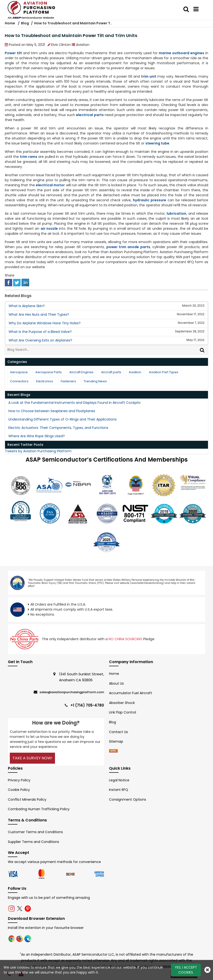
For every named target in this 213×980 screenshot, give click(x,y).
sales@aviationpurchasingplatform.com (72, 692)
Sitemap (116, 741)
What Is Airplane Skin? (27, 306)
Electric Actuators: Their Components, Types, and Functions (58, 428)
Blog (25, 23)
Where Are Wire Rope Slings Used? (37, 436)
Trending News (95, 381)
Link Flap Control (123, 712)
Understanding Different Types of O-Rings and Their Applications (63, 419)
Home (10, 23)
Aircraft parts (111, 372)
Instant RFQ (119, 790)
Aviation (135, 372)
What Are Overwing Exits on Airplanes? (40, 340)
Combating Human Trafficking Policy (39, 809)
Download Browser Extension (36, 919)
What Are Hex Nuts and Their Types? (39, 314)
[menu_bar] (196, 9)
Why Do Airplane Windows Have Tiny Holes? (45, 323)
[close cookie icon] (208, 970)
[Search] (203, 350)
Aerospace (19, 372)
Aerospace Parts (49, 372)
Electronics (45, 381)
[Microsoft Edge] (28, 938)
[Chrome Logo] (12, 938)
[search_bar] (186, 9)
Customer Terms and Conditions (35, 832)
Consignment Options (128, 799)
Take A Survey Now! (32, 758)
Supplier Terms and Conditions (33, 842)
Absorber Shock (122, 703)
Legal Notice (119, 780)
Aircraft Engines (81, 372)
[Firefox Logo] (20, 938)
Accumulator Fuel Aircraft (131, 693)
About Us (116, 683)
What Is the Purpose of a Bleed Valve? (40, 332)
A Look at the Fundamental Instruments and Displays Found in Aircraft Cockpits (74, 403)
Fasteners (68, 381)
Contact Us (118, 732)
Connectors (19, 381)
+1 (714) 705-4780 (87, 705)
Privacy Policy (19, 780)
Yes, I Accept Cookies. (186, 970)
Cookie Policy (19, 790)
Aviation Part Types (164, 372)
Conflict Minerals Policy (27, 799)
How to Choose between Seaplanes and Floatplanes (52, 411)
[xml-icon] (113, 751)
